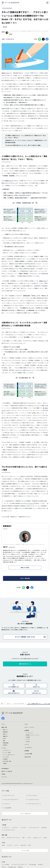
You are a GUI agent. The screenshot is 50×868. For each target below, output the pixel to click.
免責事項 (3, 774)
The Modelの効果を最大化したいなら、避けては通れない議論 (23, 145)
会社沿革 (28, 742)
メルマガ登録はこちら (14, 687)
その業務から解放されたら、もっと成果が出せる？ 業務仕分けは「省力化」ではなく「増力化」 (25, 137)
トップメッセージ (30, 733)
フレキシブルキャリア (34, 827)
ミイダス (29, 838)
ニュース (27, 744)
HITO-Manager (33, 864)
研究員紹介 (5, 745)
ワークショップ (30, 503)
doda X (45, 838)
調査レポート (6, 730)
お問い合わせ (28, 757)
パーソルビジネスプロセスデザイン (10, 800)
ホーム (3, 724)
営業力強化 (5, 27)
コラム (8, 704)
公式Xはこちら (36, 687)
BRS (24, 838)
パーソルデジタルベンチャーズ (33, 804)
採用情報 (27, 751)
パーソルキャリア (6, 804)
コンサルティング (7, 750)
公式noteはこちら (36, 693)
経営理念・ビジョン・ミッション (33, 735)
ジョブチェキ (15, 827)
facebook (3, 718)
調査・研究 (4, 727)
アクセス (28, 739)
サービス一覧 (6, 757)
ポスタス (4, 867)
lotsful (3, 845)
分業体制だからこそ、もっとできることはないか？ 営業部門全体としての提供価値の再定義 (26, 141)
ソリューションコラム (7, 8)
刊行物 (4, 738)
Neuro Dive (23, 845)
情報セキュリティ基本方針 (7, 771)
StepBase (20, 867)
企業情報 (27, 730)
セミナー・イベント (29, 727)
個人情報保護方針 (5, 769)
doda (3, 838)
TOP (2, 704)
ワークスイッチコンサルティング (19, 864)
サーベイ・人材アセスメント (9, 755)
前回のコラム (5, 73)
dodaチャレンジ (37, 838)
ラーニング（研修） (7, 752)
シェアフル (10, 845)
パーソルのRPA (5, 864)
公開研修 (5, 763)
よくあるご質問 (28, 754)
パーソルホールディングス (8, 795)
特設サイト (5, 734)
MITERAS (40, 864)
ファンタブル (23, 827)
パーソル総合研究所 (7, 808)
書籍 (4, 741)
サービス (4, 748)
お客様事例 (5, 759)
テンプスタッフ (5, 827)
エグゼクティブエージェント (14, 838)
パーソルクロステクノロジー (33, 800)
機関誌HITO (5, 736)
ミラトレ (17, 845)
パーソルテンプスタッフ (32, 795)
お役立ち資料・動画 (7, 761)
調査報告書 (5, 732)
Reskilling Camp (12, 867)
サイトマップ (4, 777)
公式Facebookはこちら (14, 693)
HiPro (30, 845)
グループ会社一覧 (26, 813)
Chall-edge (44, 827)
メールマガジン (28, 747)
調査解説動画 (6, 743)
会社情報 (28, 737)
